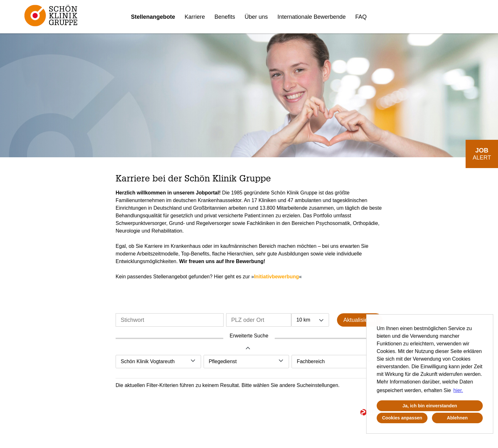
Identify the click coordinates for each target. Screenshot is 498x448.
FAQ (361, 17)
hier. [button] (458, 390)
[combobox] (310, 320)
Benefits (225, 17)
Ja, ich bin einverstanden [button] (430, 406)
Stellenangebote (153, 17)
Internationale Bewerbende (311, 17)
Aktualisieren (360, 320)
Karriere (195, 17)
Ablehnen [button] (457, 418)
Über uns (256, 17)
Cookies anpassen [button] (402, 418)
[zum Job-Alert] (482, 154)
